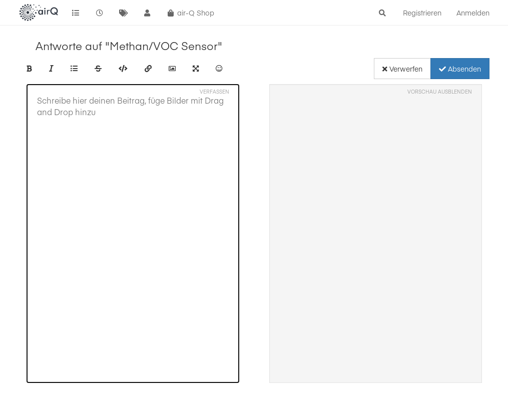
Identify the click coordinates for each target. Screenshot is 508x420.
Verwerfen (402, 69)
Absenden (460, 69)
